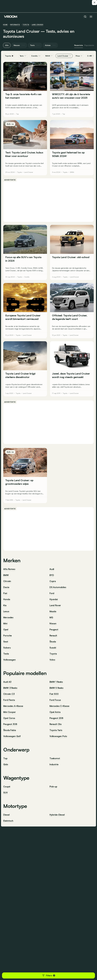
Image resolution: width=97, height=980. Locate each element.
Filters (48, 975)
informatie (15, 25)
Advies (50, 45)
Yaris (24, 56)
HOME (5, 25)
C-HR (91, 56)
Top (18, 114)
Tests (35, 45)
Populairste (89, 45)
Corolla (37, 56)
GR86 (72, 171)
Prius (80, 56)
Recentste (79, 45)
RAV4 (50, 56)
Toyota (26, 25)
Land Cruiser (38, 25)
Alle (7, 45)
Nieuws (19, 45)
